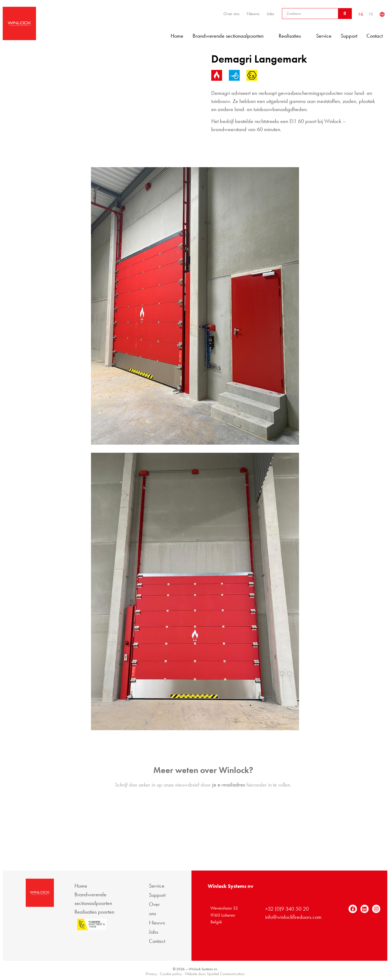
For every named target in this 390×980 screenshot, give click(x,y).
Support (349, 36)
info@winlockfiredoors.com (293, 917)
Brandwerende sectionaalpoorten (231, 36)
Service (324, 36)
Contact (375, 36)
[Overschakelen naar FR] (371, 14)
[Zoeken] (345, 14)
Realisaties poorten (94, 912)
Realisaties (293, 36)
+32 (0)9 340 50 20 (287, 909)
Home (177, 36)
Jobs (270, 14)
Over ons (231, 14)
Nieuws (253, 14)
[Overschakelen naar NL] (361, 14)
